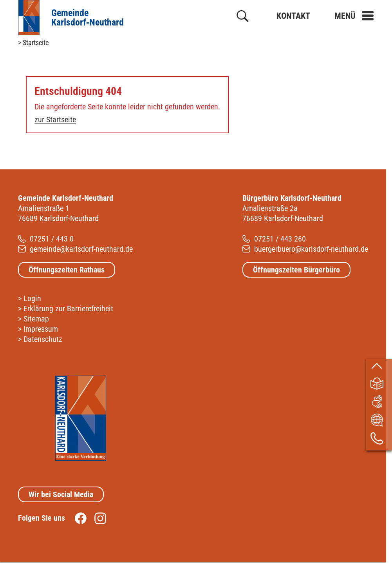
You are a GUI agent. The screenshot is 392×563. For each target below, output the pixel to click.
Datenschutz (43, 339)
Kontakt (293, 16)
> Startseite (33, 43)
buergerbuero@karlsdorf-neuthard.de (311, 249)
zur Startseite (55, 120)
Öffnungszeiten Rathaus (67, 270)
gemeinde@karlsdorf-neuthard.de (81, 249)
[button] (354, 16)
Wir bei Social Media (61, 494)
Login (32, 298)
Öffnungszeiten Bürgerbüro (296, 270)
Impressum (41, 329)
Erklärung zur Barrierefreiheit (68, 309)
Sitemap (36, 319)
